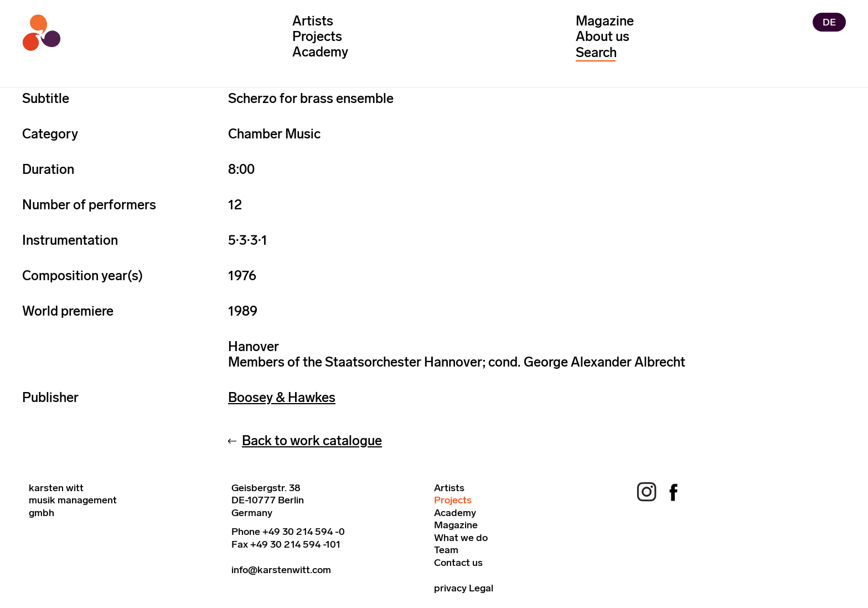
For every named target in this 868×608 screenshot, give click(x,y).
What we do (461, 538)
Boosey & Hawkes (282, 397)
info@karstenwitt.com (281, 570)
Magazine (605, 21)
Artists (313, 21)
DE (829, 22)
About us (603, 36)
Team (446, 550)
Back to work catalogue (312, 440)
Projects (317, 36)
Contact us (458, 563)
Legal (481, 588)
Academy (320, 52)
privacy (450, 588)
